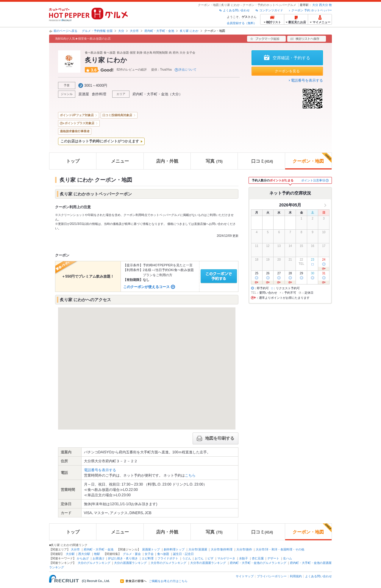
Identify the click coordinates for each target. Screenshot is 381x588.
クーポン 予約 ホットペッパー (312, 10)
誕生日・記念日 (183, 554)
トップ (73, 161)
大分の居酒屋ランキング (130, 563)
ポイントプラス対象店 (79, 123)
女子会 (149, 554)
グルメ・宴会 (132, 554)
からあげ (83, 558)
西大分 (324, 5)
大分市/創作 (244, 549)
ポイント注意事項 (313, 180)
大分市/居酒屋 (198, 549)
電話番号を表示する (307, 80)
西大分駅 (84, 554)
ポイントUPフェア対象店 (77, 115)
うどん (187, 558)
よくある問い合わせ (236, 10)
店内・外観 (167, 161)
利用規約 (296, 576)
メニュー (120, 161)
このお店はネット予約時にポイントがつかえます (100, 141)
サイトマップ (245, 576)
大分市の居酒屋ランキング (208, 563)
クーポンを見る (287, 71)
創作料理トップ (174, 549)
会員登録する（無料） (242, 23)
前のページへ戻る (65, 31)
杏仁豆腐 (258, 558)
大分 (315, 5)
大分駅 (70, 554)
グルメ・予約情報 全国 (97, 31)
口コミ (262, 161)
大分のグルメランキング (94, 563)
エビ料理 (148, 558)
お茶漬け (99, 558)
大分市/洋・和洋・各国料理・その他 (280, 549)
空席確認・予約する (291, 58)
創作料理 (99, 94)
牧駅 (97, 554)
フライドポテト (168, 558)
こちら (190, 475)
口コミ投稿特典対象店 (117, 115)
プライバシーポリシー (272, 576)
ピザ (210, 558)
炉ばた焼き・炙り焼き (123, 558)
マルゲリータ (226, 558)
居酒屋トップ (151, 549)
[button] (154, 366)
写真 (214, 161)
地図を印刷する (216, 438)
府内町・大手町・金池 (159, 31)
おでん (199, 558)
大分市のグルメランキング (168, 563)
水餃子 (243, 558)
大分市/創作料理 (222, 549)
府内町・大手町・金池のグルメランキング (258, 563)
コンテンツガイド (271, 10)
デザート (273, 558)
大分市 (134, 31)
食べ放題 (163, 554)
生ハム (288, 558)
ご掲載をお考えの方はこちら (168, 581)
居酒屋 (84, 94)
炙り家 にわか (189, 31)
